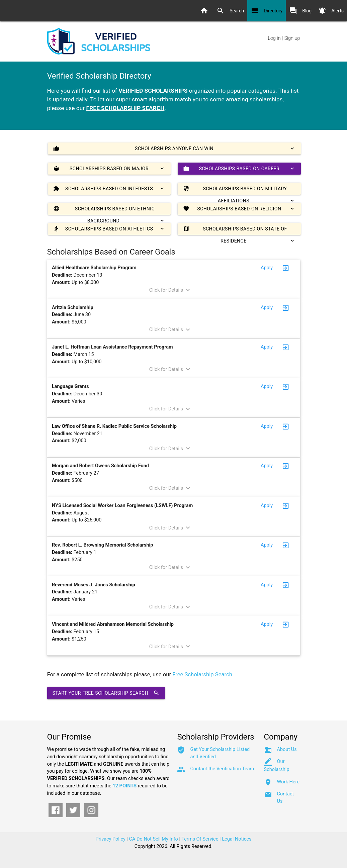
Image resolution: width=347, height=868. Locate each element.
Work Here (288, 782)
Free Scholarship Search (202, 674)
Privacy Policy (111, 839)
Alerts (331, 11)
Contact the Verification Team (222, 769)
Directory (267, 11)
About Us (287, 749)
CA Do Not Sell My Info (154, 839)
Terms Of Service (200, 839)
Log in (274, 38)
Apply (267, 268)
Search (230, 11)
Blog (300, 11)
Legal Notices (237, 839)
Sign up (292, 38)
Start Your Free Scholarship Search (106, 693)
